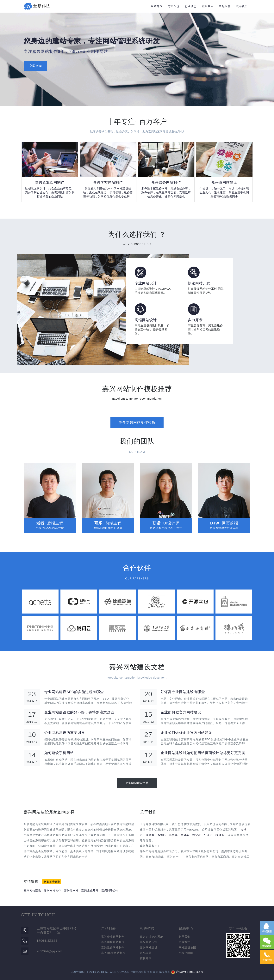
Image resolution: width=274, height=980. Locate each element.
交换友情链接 (52, 882)
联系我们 (242, 6)
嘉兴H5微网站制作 (113, 953)
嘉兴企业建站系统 (152, 937)
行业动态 (191, 6)
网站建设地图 (187, 947)
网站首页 (157, 6)
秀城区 (150, 835)
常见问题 (146, 953)
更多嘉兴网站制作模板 (137, 422)
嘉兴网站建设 (32, 890)
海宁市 (197, 835)
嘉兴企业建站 (90, 890)
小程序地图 (186, 953)
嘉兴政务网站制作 (113, 947)
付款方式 (184, 942)
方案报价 (174, 6)
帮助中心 (186, 929)
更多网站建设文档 (137, 783)
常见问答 (225, 6)
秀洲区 (162, 835)
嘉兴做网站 (71, 890)
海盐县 (185, 835)
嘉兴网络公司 (110, 890)
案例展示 (208, 6)
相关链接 (147, 929)
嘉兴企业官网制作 (113, 937)
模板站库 (146, 958)
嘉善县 (173, 835)
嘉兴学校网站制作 (113, 942)
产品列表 (109, 929)
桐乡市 (220, 835)
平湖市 (208, 835)
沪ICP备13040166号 (190, 972)
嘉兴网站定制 (149, 942)
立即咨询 (35, 66)
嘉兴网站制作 (53, 890)
